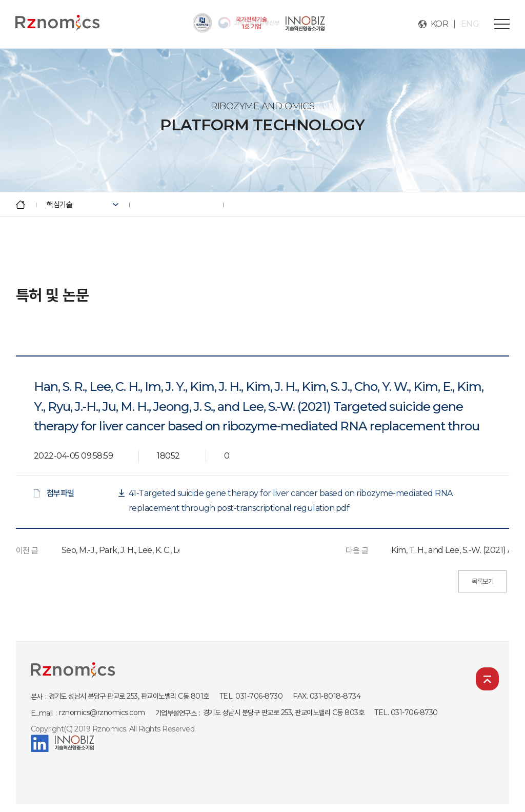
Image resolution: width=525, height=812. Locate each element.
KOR (440, 24)
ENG (470, 24)
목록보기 (482, 581)
